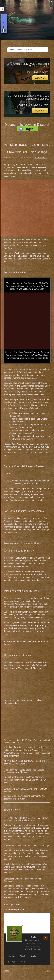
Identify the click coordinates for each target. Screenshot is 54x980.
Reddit (38, 761)
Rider (34, 937)
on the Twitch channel (22, 668)
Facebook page (42, 828)
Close (2, 9)
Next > (47, 971)
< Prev (7, 971)
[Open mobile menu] (52, 3)
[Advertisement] (27, 208)
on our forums (27, 761)
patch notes (21, 641)
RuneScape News (41, 158)
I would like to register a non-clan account (33, 943)
